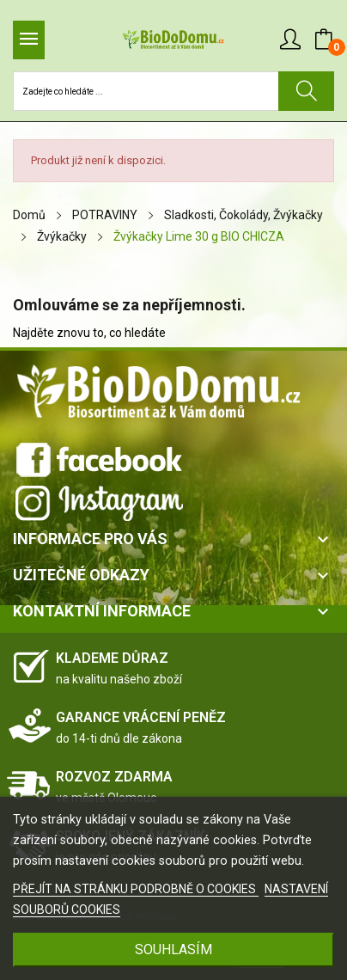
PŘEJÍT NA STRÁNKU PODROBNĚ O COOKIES (136, 889)
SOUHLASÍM (173, 949)
